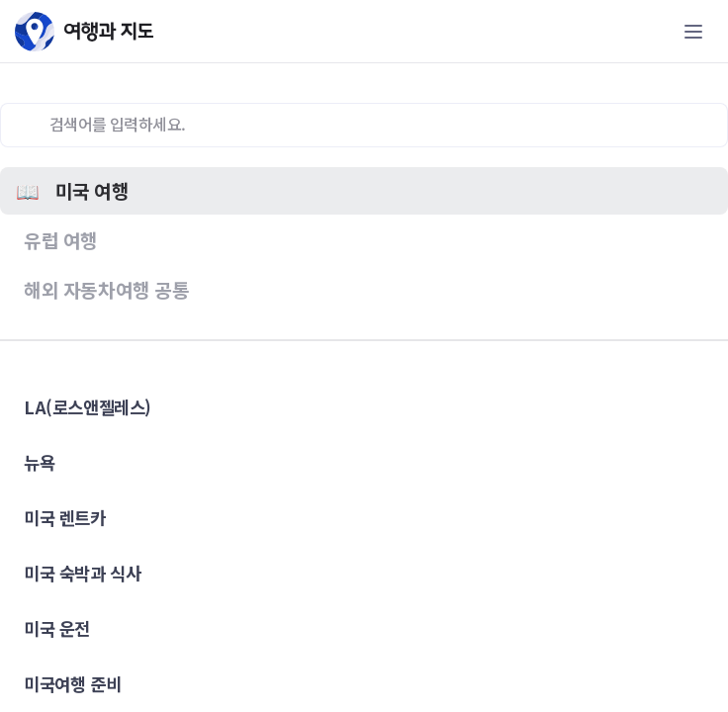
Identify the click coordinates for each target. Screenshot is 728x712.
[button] (364, 191)
